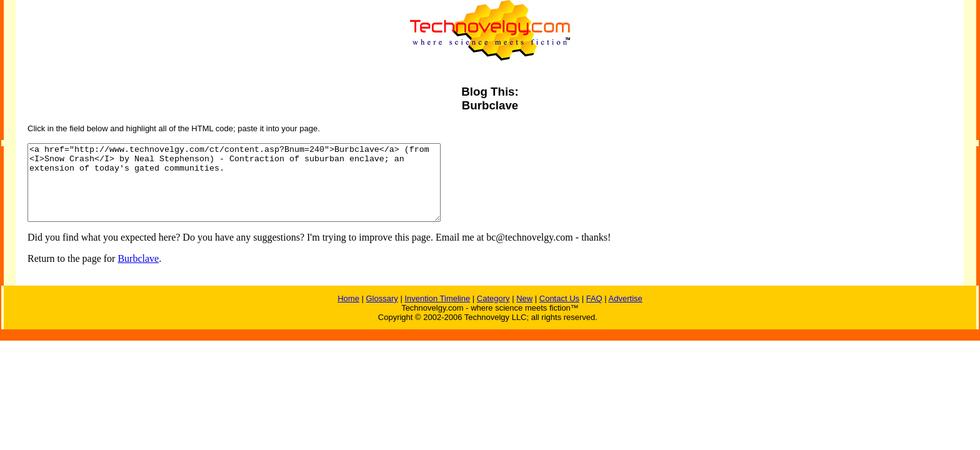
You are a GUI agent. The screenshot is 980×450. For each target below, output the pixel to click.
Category (493, 313)
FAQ (594, 313)
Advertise (626, 313)
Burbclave (138, 273)
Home (348, 313)
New (524, 313)
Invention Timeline (437, 313)
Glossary (382, 313)
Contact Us (559, 313)
